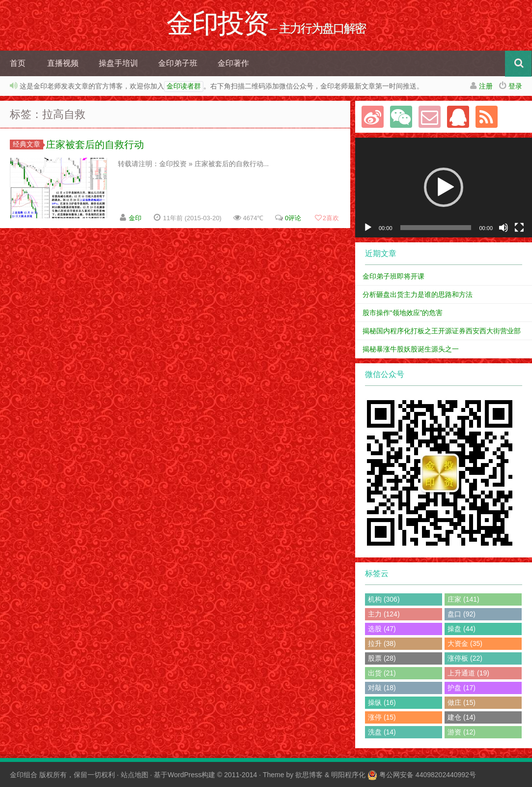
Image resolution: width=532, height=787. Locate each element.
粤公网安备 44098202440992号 (428, 775)
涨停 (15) (382, 717)
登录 (515, 86)
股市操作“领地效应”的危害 (403, 313)
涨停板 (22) (465, 658)
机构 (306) (384, 599)
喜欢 (327, 218)
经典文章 (28, 144)
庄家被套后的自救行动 (95, 145)
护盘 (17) (462, 688)
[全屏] (519, 228)
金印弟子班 (178, 63)
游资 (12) (462, 732)
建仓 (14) (462, 717)
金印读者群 (184, 87)
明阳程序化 (348, 775)
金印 (135, 218)
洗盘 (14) (382, 732)
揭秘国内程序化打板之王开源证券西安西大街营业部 (442, 331)
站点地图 (135, 775)
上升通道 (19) (468, 673)
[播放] (368, 228)
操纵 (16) (382, 702)
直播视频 (63, 63)
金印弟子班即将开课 (393, 276)
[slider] (436, 228)
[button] (444, 187)
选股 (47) (382, 629)
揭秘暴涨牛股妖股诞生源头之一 (411, 349)
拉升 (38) (382, 643)
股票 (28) (382, 658)
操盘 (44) (462, 629)
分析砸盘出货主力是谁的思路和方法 (418, 294)
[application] (444, 188)
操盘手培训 (118, 63)
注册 (486, 86)
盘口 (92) (462, 614)
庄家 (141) (463, 599)
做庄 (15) (462, 702)
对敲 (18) (382, 688)
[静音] (504, 228)
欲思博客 (309, 775)
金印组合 (24, 775)
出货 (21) (382, 673)
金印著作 (233, 63)
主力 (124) (384, 614)
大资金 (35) (465, 643)
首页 (18, 63)
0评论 (293, 218)
